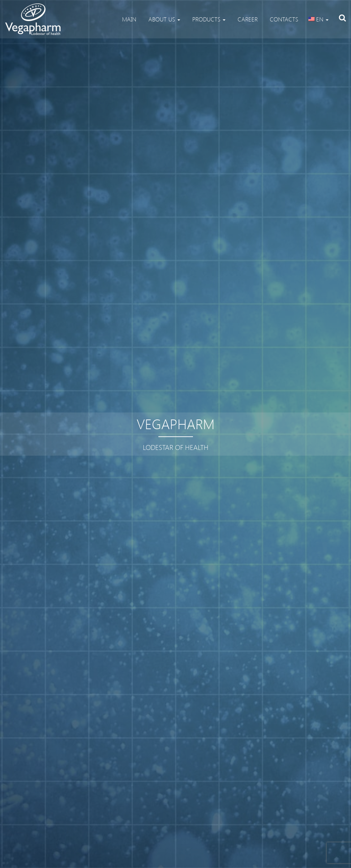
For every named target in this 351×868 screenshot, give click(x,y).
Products (208, 19)
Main (128, 19)
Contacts (283, 19)
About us (163, 19)
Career (247, 19)
